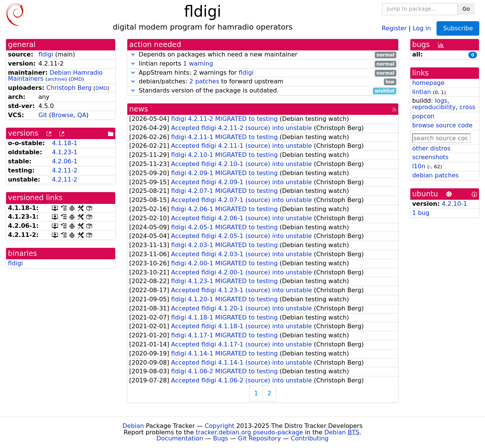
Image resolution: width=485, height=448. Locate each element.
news (139, 109)
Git (43, 115)
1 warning (198, 63)
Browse (63, 115)
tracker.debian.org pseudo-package (250, 432)
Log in (422, 28)
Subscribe (458, 28)
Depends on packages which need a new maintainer (263, 55)
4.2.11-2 (65, 170)
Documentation (180, 438)
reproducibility (434, 107)
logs (441, 101)
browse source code (442, 125)
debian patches (436, 175)
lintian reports (263, 64)
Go (466, 9)
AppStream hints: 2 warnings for (263, 73)
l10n (419, 166)
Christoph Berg (69, 88)
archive (56, 79)
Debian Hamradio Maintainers (55, 76)
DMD (76, 79)
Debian (133, 426)
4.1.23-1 (65, 152)
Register (394, 28)
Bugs (221, 438)
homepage (428, 83)
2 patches (204, 81)
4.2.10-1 (454, 204)
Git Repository (259, 438)
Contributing (310, 438)
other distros (431, 148)
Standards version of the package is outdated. (263, 91)
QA (82, 115)
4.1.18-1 (65, 143)
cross (467, 107)
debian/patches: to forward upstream (263, 82)
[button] (133, 54)
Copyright (219, 426)
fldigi (46, 54)
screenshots (430, 157)
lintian (422, 92)
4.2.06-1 (65, 161)
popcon (423, 116)
